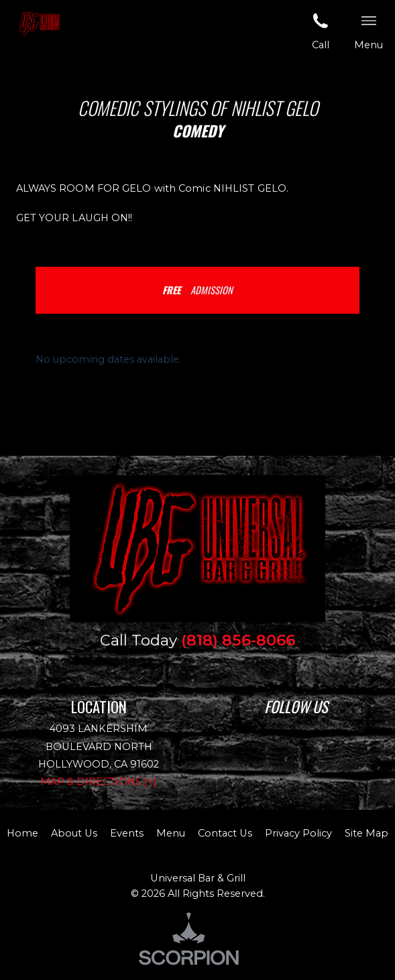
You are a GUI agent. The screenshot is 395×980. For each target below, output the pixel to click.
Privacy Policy (298, 833)
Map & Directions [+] (99, 782)
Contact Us (225, 833)
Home (22, 833)
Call (321, 30)
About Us (74, 833)
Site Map (366, 833)
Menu (171, 833)
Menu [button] (369, 30)
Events (127, 833)
